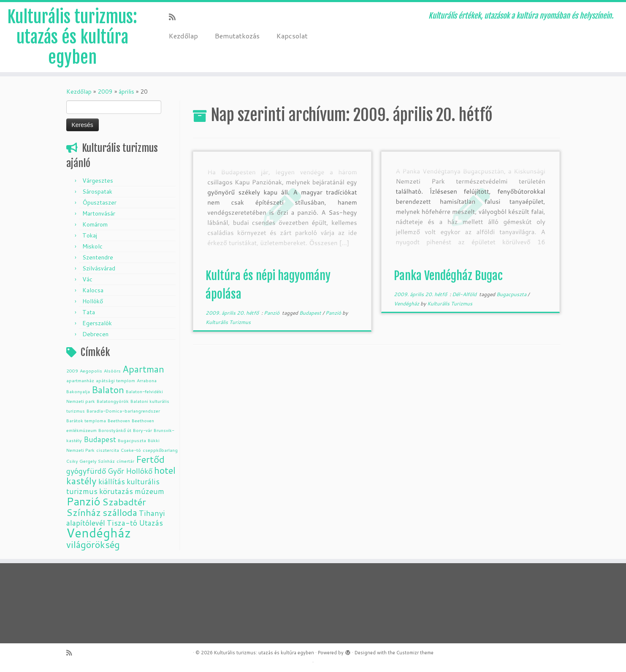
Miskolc (92, 246)
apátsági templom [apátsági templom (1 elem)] (115, 380)
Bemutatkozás (237, 36)
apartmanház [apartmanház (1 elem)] (80, 380)
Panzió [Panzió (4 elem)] (83, 501)
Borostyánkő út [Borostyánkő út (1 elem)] (115, 430)
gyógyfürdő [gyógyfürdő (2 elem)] (86, 471)
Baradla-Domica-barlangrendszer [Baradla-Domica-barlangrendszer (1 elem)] (123, 411)
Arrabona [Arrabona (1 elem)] (147, 380)
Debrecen (95, 334)
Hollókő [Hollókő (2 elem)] (139, 471)
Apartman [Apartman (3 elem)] (143, 369)
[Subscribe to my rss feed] (175, 17)
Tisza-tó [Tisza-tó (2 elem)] (122, 523)
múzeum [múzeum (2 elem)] (149, 491)
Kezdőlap (183, 36)
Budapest (311, 313)
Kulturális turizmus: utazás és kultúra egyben (72, 37)
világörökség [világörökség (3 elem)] (93, 544)
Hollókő (93, 301)
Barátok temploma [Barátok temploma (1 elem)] (86, 420)
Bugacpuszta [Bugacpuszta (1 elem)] (132, 440)
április (126, 92)
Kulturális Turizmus (228, 322)
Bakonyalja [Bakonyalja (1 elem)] (78, 391)
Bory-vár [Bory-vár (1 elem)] (142, 430)
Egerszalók (97, 323)
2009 (105, 92)
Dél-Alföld (465, 294)
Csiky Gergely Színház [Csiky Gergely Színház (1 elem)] (91, 461)
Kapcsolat (292, 36)
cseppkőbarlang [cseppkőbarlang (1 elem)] (160, 450)
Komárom (95, 224)
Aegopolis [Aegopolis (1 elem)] (91, 371)
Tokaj (90, 235)
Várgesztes (98, 181)
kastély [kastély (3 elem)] (81, 481)
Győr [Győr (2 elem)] (116, 471)
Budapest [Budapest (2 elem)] (100, 439)
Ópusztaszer (99, 202)
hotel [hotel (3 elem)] (165, 470)
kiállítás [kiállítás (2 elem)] (112, 482)
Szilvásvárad (99, 268)
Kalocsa (93, 290)
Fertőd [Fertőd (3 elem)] (150, 459)
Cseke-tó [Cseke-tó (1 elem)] (131, 450)
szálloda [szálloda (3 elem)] (120, 512)
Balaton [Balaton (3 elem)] (108, 390)
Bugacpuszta (512, 294)
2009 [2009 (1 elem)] (72, 371)
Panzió (272, 313)
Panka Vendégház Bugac (448, 276)
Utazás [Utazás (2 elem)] (151, 523)
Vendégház (407, 304)
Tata (89, 312)
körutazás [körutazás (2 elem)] (116, 491)
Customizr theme (415, 653)
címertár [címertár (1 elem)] (125, 461)
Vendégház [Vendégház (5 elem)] (99, 533)
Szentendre (98, 257)
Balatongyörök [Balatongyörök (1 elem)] (113, 401)
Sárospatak (97, 192)
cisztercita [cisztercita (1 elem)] (108, 450)
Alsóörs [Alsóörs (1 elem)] (112, 371)
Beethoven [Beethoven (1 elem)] (119, 420)
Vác (87, 279)
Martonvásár (99, 213)
